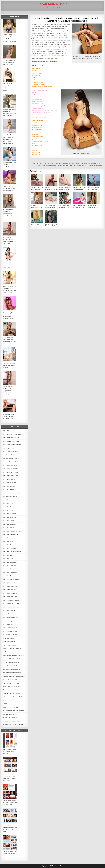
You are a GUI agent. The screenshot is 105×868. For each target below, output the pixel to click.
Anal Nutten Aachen (8, 500)
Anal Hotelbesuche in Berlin (11, 486)
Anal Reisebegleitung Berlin (11, 593)
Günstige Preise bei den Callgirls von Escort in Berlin (10, 854)
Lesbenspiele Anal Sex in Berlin (12, 686)
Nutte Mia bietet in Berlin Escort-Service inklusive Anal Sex (9, 188)
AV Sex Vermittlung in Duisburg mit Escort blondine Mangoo (9, 62)
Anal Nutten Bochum (9, 507)
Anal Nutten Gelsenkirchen (11, 534)
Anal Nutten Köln (8, 541)
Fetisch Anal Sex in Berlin (10, 666)
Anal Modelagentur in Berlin (11, 496)
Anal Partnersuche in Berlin (11, 579)
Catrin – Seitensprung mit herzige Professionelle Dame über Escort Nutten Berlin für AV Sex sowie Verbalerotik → (70, 166)
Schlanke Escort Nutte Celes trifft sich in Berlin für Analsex (9, 165)
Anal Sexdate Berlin (8, 624)
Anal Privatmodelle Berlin (10, 586)
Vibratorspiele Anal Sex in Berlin (12, 721)
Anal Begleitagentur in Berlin (11, 438)
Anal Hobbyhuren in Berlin (10, 472)
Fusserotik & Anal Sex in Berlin (12, 673)
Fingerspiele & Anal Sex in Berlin (12, 669)
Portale (5, 704)
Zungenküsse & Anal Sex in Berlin (13, 724)
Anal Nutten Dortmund (9, 517)
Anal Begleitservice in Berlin (11, 441)
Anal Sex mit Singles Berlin (11, 617)
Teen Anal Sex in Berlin (9, 714)
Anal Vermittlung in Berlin (10, 635)
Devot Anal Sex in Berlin (10, 642)
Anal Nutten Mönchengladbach (12, 552)
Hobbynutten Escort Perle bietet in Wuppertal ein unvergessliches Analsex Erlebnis (8, 391)
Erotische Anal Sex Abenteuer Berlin (13, 655)
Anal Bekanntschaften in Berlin (12, 445)
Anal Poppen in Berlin (9, 583)
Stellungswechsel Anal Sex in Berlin (13, 711)
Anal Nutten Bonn (8, 510)
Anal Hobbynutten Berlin (10, 479)
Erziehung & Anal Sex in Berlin (12, 659)
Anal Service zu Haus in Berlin (12, 607)
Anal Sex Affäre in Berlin (10, 610)
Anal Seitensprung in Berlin (11, 600)
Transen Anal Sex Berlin (10, 718)
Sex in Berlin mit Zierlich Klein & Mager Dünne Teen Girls (10, 752)
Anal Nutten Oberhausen (10, 562)
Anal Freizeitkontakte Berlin (11, 462)
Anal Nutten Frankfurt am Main (12, 531)
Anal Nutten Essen (8, 528)
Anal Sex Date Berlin (9, 614)
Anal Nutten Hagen (8, 538)
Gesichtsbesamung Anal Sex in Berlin (14, 676)
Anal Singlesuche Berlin (10, 631)
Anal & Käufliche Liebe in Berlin (12, 434)
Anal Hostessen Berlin (9, 483)
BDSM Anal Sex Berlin (9, 638)
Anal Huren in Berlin (9, 490)
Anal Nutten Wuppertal (9, 576)
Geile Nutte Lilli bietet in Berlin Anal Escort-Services (9, 365)
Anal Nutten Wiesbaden (10, 572)
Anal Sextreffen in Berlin (10, 628)
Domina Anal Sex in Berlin (10, 652)
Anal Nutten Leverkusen (10, 548)
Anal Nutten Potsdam (9, 569)
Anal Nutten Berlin (8, 503)
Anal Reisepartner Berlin (10, 597)
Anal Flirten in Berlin (9, 455)
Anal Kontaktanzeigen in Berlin (12, 493)
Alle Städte (6, 431)
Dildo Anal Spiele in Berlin (10, 645)
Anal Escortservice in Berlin (11, 451)
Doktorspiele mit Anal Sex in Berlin (13, 649)
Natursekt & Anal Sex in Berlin (11, 693)
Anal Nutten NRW (8, 559)
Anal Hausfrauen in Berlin (10, 469)
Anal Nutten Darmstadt (9, 514)
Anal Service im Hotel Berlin (11, 604)
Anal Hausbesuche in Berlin (11, 465)
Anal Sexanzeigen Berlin (10, 621)
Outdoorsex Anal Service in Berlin (13, 697)
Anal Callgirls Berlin (8, 448)
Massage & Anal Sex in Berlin (11, 690)
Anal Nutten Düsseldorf (9, 524)
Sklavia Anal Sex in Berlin (10, 707)
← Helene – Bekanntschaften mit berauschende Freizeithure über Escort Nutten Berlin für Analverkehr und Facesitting (65, 164)
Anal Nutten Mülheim (9, 555)
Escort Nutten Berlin (52, 4)
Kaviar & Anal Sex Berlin (10, 680)
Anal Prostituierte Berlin (10, 590)
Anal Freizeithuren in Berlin (11, 458)
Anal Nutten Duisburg (9, 521)
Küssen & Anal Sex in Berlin (11, 683)
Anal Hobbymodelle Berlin (10, 476)
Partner (5, 700)
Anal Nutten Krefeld (8, 545)
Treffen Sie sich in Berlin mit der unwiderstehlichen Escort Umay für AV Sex (8, 214)
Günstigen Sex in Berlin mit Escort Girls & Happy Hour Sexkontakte (10, 803)
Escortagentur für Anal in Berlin (12, 662)
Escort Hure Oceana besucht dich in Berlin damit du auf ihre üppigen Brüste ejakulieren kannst (9, 139)
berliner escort (53, 62)
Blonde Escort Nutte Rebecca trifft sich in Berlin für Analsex (9, 416)
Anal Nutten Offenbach (9, 565)
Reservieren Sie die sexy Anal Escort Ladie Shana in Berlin (9, 265)
